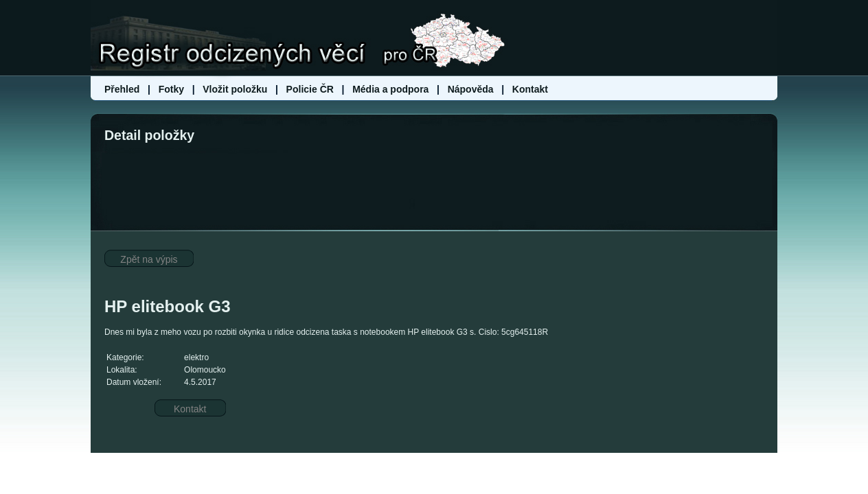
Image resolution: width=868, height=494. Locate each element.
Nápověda (471, 89)
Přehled (123, 89)
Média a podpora (392, 89)
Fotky (171, 89)
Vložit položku (235, 89)
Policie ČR (310, 89)
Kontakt (530, 89)
